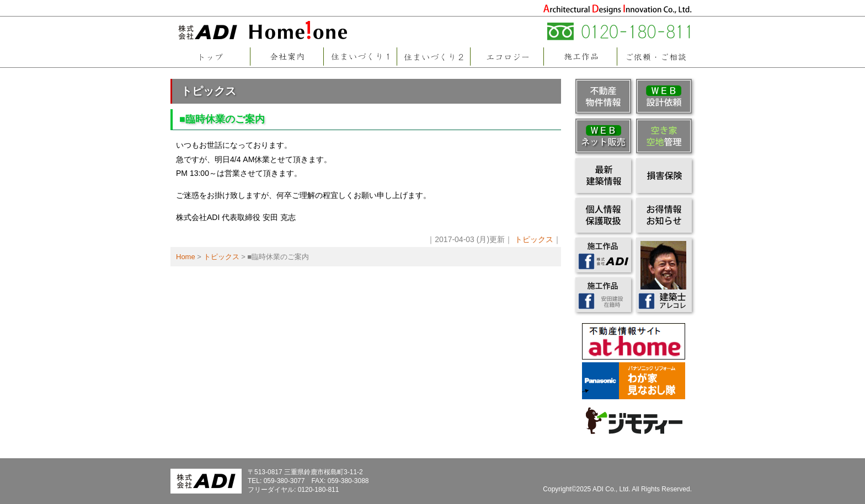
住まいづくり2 (433, 57)
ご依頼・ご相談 (656, 57)
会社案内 (287, 57)
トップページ (210, 57)
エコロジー (507, 57)
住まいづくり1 (360, 57)
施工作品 (580, 57)
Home (186, 257)
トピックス (209, 91)
